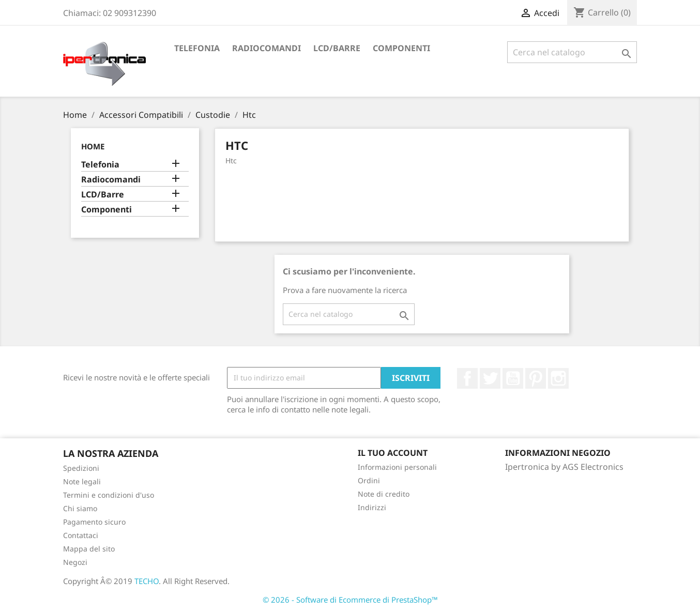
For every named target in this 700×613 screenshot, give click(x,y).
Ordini (369, 480)
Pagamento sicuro (94, 522)
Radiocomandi (267, 48)
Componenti (401, 48)
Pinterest (536, 378)
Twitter (490, 378)
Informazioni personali (397, 467)
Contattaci (81, 535)
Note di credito (384, 494)
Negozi (75, 562)
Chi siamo (80, 508)
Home (93, 146)
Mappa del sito (89, 549)
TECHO (147, 581)
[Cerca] (572, 52)
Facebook (467, 378)
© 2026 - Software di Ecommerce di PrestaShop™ (350, 600)
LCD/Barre (337, 48)
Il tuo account (393, 453)
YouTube (513, 378)
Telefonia (197, 48)
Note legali (82, 481)
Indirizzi (372, 507)
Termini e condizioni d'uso (109, 495)
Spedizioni (81, 468)
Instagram (558, 378)
